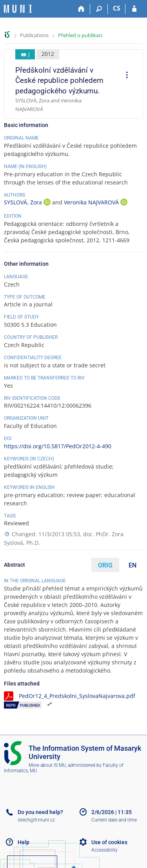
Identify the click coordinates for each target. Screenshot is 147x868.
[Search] (99, 9)
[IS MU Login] (134, 9)
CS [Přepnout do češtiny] (117, 8)
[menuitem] (124, 76)
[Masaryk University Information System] (18, 9)
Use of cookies (109, 842)
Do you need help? (40, 812)
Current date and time (114, 820)
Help (24, 842)
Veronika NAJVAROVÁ (92, 202)
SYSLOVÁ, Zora (24, 202)
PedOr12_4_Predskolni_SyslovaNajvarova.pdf (77, 696)
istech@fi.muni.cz (36, 820)
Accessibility (104, 850)
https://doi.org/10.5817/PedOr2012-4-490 (58, 446)
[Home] (81, 9)
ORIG (105, 565)
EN (132, 565)
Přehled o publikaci (80, 35)
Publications (34, 35)
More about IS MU (47, 765)
